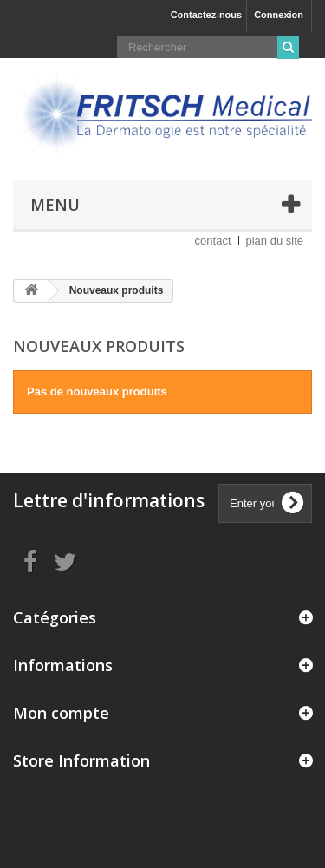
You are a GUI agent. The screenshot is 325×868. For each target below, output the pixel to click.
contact (213, 241)
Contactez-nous (207, 15)
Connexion (279, 15)
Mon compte (61, 713)
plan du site (275, 241)
